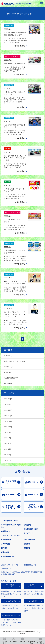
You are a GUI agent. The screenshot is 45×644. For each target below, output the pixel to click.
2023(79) (7, 432)
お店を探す (27, 525)
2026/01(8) (8, 416)
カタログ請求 (6, 544)
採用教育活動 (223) (11, 378)
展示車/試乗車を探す (31, 529)
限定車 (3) (8, 372)
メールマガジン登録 (10, 601)
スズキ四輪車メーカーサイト (10, 586)
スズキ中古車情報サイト (10, 615)
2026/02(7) (8, 410)
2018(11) (7, 460)
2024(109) (8, 427)
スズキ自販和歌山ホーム (10, 521)
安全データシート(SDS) (9, 565)
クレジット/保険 (29, 540)
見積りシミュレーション (32, 586)
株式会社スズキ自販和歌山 (24, 4)
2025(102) (8, 421)
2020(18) (7, 449)
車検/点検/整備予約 (8, 556)
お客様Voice (5, 531)
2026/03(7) (8, 404)
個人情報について (7, 568)
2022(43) (7, 438)
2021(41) (7, 444)
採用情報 (27, 548)
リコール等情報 (32, 601)
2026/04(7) (8, 399)
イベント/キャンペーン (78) (14, 361)
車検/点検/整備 (6, 540)
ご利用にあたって (30, 565)
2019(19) (7, 455)
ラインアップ (28, 533)
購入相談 (4, 548)
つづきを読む (20, 46)
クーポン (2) (8, 367)
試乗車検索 (5, 552)
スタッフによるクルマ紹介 (10, 535)
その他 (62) (8, 383)
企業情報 (27, 544)
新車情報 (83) (9, 356)
